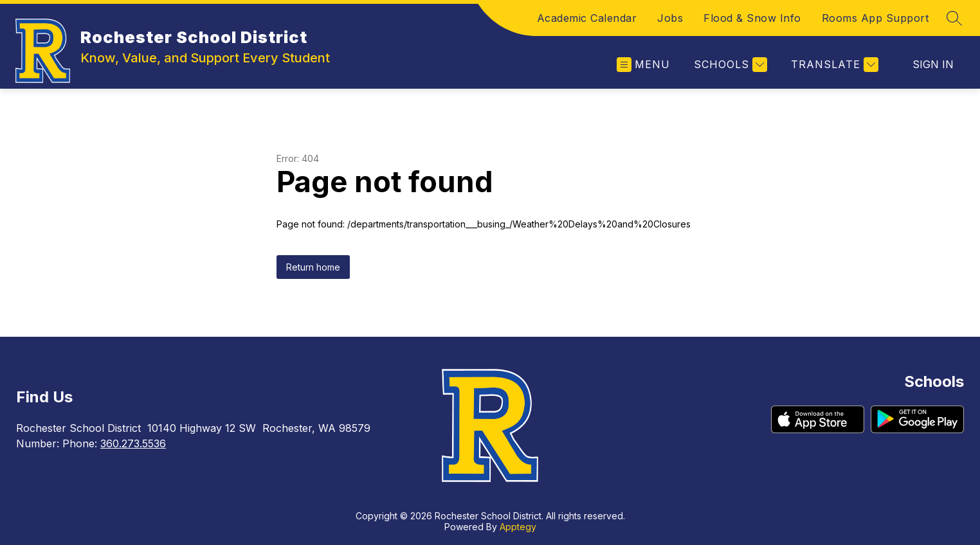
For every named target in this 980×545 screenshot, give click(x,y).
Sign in (933, 64)
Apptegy (518, 527)
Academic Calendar (587, 18)
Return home (313, 267)
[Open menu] (643, 65)
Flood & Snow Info (752, 18)
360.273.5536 (133, 443)
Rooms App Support (876, 18)
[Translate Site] (833, 65)
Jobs (670, 18)
